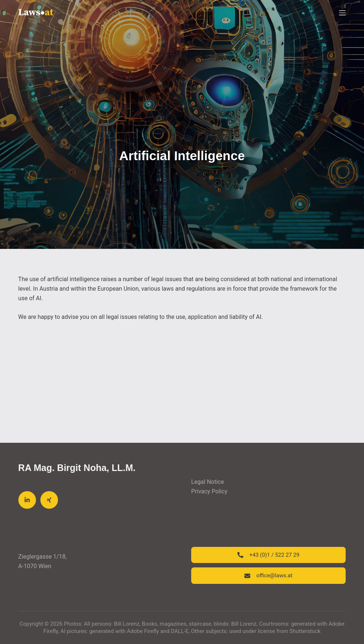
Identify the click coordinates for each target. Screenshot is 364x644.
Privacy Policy (209, 491)
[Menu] (342, 13)
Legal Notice (208, 482)
